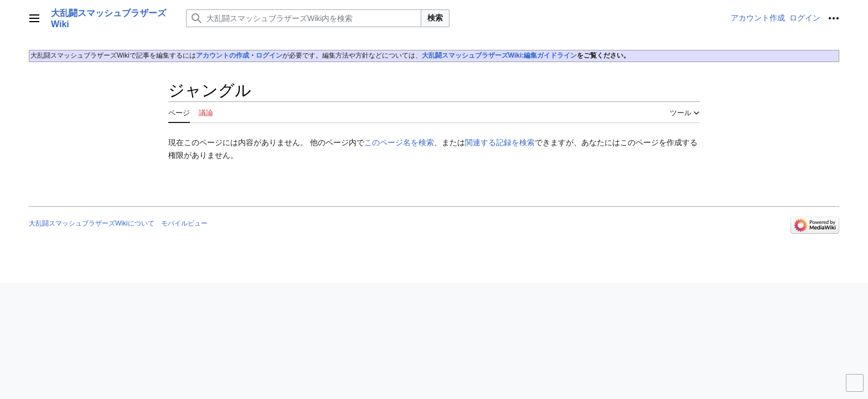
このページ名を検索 (399, 142)
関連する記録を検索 (500, 142)
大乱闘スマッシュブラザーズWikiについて (92, 223)
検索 (435, 18)
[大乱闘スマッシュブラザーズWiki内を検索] (304, 18)
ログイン (269, 55)
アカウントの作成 (223, 55)
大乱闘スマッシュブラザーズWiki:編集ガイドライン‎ (500, 55)
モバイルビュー (184, 223)
